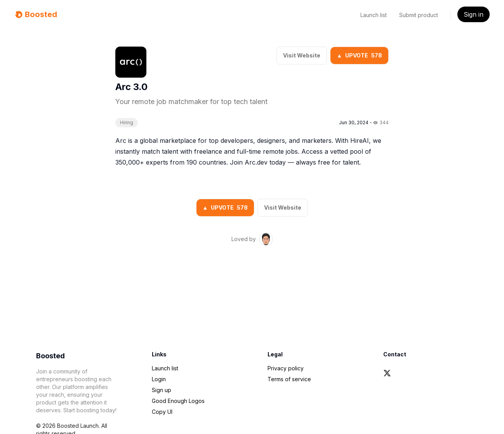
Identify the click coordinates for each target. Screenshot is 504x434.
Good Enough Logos (178, 401)
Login (159, 379)
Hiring (127, 122)
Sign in (474, 14)
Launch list (374, 15)
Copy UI (162, 412)
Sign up (162, 390)
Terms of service (289, 379)
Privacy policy (286, 368)
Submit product (419, 15)
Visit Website (302, 55)
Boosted (36, 14)
